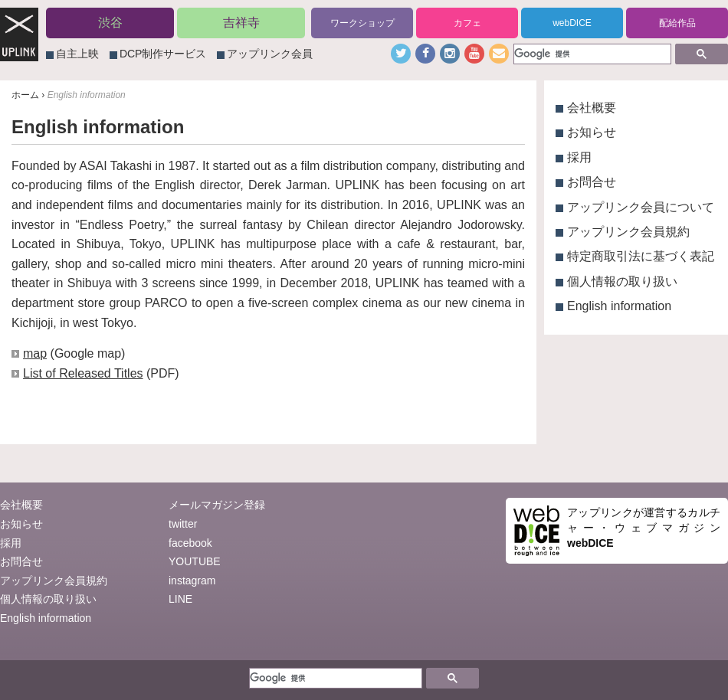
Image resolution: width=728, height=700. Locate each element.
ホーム (25, 95)
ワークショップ (362, 23)
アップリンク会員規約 (628, 232)
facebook (190, 543)
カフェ (467, 23)
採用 (579, 157)
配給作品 (677, 23)
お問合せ (592, 182)
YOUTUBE (195, 561)
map (35, 353)
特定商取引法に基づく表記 (641, 256)
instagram (192, 581)
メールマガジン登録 (217, 505)
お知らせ (592, 132)
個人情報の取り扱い (622, 281)
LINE (180, 599)
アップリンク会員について (641, 207)
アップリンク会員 (270, 54)
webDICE (572, 23)
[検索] (591, 54)
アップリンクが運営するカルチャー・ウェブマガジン (644, 527)
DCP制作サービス (163, 54)
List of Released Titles (83, 373)
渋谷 (110, 23)
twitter (183, 524)
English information (619, 306)
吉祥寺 (241, 23)
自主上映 (77, 54)
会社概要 (592, 108)
